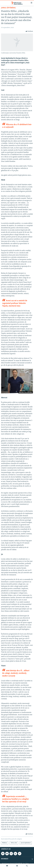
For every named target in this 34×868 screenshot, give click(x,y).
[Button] (29, 31)
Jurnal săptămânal (8, 8)
